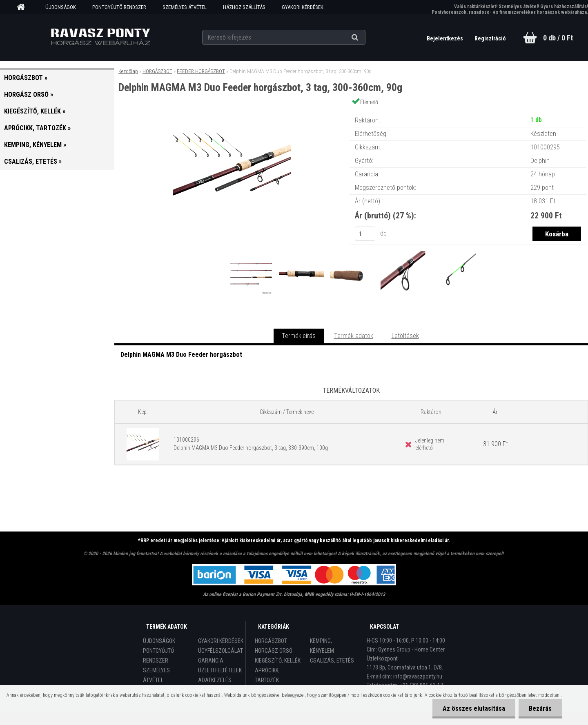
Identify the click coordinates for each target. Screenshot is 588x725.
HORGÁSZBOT (157, 71)
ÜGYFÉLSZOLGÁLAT (220, 651)
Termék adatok (354, 336)
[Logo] (100, 37)
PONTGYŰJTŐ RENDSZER (119, 7)
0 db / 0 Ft (558, 38)
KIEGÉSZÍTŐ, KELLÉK (278, 661)
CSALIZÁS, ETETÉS (332, 661)
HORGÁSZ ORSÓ (274, 651)
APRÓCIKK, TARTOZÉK (267, 675)
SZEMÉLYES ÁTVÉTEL (185, 7)
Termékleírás (299, 336)
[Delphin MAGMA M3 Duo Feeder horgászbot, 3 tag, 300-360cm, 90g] (232, 112)
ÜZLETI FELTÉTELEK (220, 670)
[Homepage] (24, 7)
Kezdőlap (128, 71)
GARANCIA (211, 661)
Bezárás (540, 708)
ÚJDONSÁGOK (61, 7)
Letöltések (405, 336)
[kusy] (365, 234)
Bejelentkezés (445, 38)
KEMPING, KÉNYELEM (322, 646)
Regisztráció (490, 38)
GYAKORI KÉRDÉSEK (303, 7)
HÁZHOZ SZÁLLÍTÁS (244, 7)
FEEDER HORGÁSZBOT (201, 71)
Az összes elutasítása (474, 708)
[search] (365, 38)
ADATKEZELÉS (215, 680)
